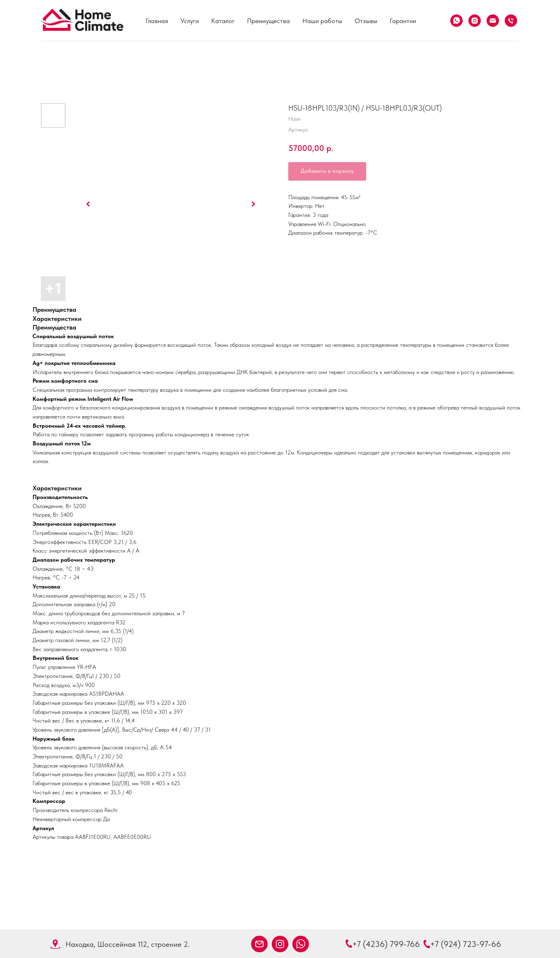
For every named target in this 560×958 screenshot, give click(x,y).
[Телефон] (511, 21)
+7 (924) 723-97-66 (466, 944)
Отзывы (366, 21)
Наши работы (322, 21)
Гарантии (403, 21)
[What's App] (456, 21)
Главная (157, 21)
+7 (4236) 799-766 (386, 944)
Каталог (223, 21)
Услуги (190, 21)
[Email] (493, 21)
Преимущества (268, 21)
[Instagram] (475, 21)
